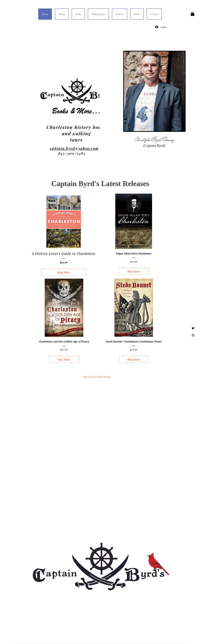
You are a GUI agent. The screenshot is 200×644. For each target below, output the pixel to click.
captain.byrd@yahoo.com (74, 148)
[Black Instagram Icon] (193, 335)
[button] (192, 13)
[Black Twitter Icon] (193, 328)
